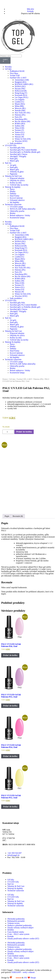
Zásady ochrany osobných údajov (21, 928)
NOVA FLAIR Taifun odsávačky (23, 209)
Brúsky (13, 213)
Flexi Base (14, 73)
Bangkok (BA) (21, 82)
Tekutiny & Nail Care (13, 176)
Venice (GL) (20, 132)
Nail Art (8, 163)
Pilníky (13, 191)
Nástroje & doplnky (13, 187)
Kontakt (11, 936)
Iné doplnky (15, 202)
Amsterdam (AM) (22, 80)
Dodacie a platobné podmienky (20, 925)
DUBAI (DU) (20, 86)
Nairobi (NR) (20, 110)
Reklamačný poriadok (16, 921)
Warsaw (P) (19, 137)
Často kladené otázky (16, 932)
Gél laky (8, 69)
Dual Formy (15, 196)
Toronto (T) (19, 130)
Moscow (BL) (20, 108)
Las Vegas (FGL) (21, 97)
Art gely (13, 165)
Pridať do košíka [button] (10, 655)
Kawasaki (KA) (21, 95)
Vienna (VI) (19, 135)
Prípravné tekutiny (17, 178)
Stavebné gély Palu (17, 148)
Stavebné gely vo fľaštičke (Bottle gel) (25, 152)
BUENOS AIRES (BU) (24, 84)
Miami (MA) (20, 104)
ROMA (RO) (20, 124)
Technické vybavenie (13, 204)
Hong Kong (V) (21, 93)
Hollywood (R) (21, 91)
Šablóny (13, 194)
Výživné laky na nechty (19, 185)
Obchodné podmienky (16, 919)
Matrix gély (14, 161)
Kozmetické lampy (17, 218)
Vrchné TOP (15, 75)
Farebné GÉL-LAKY (18, 78)
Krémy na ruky (16, 183)
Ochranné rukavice (17, 200)
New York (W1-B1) (22, 113)
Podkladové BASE (17, 71)
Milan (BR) (19, 106)
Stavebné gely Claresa (19, 154)
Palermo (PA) (20, 115)
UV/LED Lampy (16, 207)
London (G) (19, 102)
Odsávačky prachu (17, 211)
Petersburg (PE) (21, 119)
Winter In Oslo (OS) (23, 139)
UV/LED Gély (11, 145)
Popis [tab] (7, 516)
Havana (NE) (20, 89)
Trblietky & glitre (17, 172)
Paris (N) (18, 117)
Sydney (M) (19, 126)
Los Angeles (20, 100)
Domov (5, 379)
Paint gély (14, 159)
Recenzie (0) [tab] (18, 516)
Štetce (12, 189)
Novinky (8, 67)
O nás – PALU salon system (18, 934)
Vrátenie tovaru (13, 923)
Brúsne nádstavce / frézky (20, 215)
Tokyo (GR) (19, 128)
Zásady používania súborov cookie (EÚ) (23, 939)
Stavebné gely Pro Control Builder (23, 150)
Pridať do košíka (24, 432)
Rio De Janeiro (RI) (22, 121)
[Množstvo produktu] (8, 432)
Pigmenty (14, 174)
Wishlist (11, 930)
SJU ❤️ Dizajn (32, 978)
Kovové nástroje (16, 198)
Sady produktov (16, 143)
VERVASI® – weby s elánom (23, 972)
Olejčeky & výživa (17, 180)
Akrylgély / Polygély (18, 156)
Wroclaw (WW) (21, 141)
